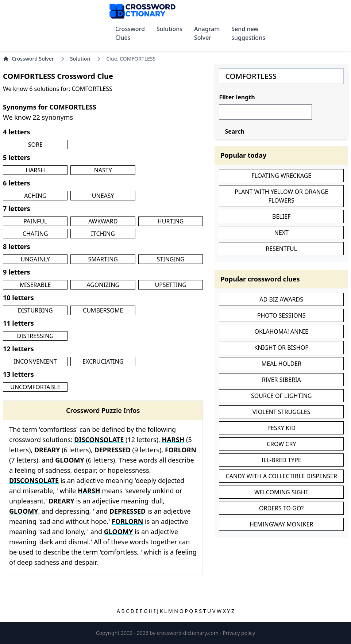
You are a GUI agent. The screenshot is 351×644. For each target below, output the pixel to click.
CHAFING (35, 234)
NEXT (281, 233)
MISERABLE (35, 285)
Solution (80, 59)
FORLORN (181, 450)
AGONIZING (103, 285)
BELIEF (281, 216)
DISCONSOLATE (99, 440)
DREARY (47, 450)
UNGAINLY (35, 259)
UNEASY (103, 196)
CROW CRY (281, 444)
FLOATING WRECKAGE (281, 176)
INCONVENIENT (35, 361)
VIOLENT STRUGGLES (281, 412)
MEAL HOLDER (281, 364)
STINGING (171, 259)
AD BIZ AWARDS (281, 299)
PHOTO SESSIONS (281, 315)
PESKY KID (281, 428)
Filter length (237, 97)
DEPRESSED (112, 450)
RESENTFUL (281, 249)
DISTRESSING (35, 336)
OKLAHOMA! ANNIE (281, 331)
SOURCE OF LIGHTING (281, 396)
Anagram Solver (207, 33)
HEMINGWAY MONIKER (281, 524)
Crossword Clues (130, 33)
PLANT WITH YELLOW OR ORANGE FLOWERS (281, 196)
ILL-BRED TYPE (281, 460)
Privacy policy (239, 633)
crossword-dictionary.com (188, 633)
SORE (35, 145)
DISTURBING (35, 310)
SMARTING (103, 259)
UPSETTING (170, 285)
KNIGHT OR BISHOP (281, 348)
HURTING (171, 221)
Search (234, 131)
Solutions (169, 29)
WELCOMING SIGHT (281, 492)
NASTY (103, 170)
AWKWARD (103, 221)
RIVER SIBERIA (281, 380)
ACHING (35, 196)
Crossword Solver (28, 59)
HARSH (35, 170)
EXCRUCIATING (103, 361)
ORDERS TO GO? (281, 508)
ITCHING (103, 234)
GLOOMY (70, 460)
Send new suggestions (248, 33)
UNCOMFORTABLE (35, 387)
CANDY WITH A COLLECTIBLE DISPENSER (281, 476)
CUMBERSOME (103, 310)
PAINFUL (35, 221)
